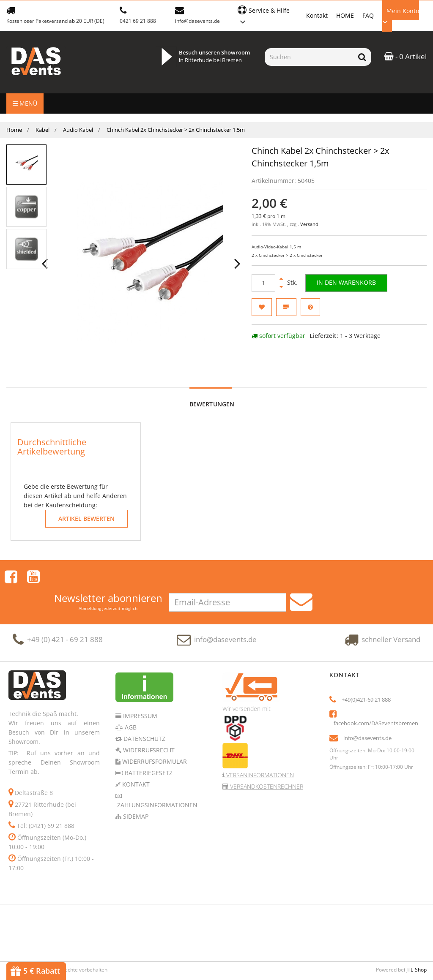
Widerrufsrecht (148, 729)
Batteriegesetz (148, 752)
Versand (309, 224)
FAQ (368, 15)
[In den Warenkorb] (348, 283)
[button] (267, 15)
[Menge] (263, 283)
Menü (25, 103)
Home (14, 130)
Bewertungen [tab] (212, 404)
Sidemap (135, 795)
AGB (130, 706)
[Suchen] (309, 57)
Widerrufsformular (154, 740)
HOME (345, 15)
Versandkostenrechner (266, 765)
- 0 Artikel (405, 56)
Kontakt (317, 15)
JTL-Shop (417, 949)
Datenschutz (144, 717)
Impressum (139, 695)
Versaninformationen (259, 754)
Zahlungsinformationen (156, 784)
